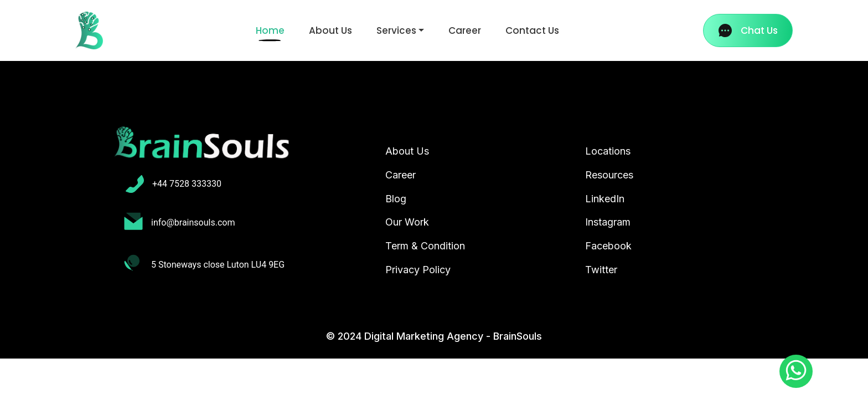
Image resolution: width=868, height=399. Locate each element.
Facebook (608, 246)
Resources (609, 175)
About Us (330, 30)
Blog (396, 199)
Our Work (407, 222)
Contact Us (532, 30)
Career (465, 30)
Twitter (601, 270)
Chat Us (748, 30)
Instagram (608, 222)
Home (272, 30)
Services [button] (396, 30)
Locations (608, 151)
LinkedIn (605, 199)
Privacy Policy (418, 270)
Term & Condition (425, 246)
